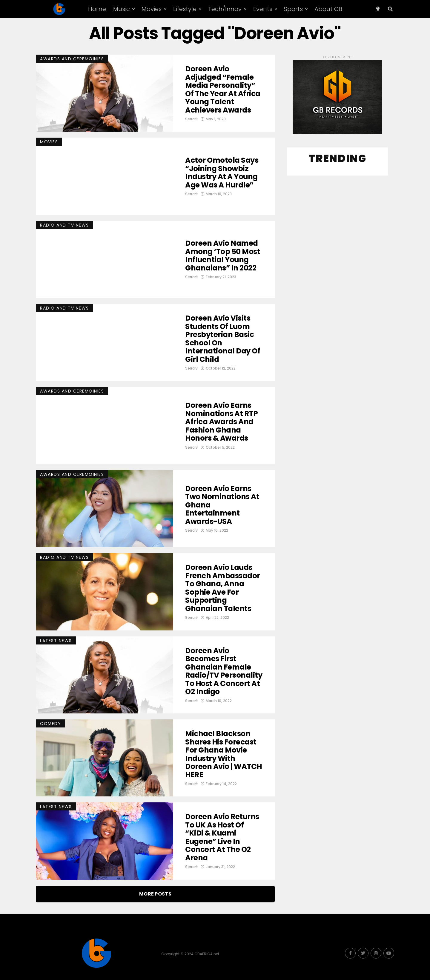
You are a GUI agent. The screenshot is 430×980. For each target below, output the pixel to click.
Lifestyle (185, 9)
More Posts (155, 894)
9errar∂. (192, 127)
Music (122, 9)
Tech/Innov (225, 9)
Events (263, 9)
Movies (152, 9)
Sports (293, 9)
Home (97, 9)
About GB (328, 9)
